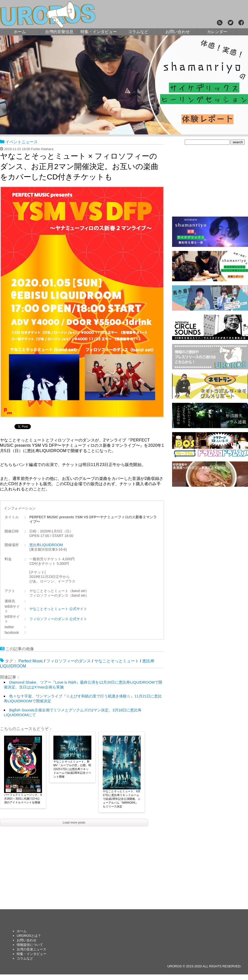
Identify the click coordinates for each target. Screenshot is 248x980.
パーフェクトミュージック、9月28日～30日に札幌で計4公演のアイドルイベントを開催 (23, 799)
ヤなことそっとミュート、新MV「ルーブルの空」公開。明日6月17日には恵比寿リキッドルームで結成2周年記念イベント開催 (72, 769)
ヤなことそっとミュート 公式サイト (58, 609)
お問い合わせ (178, 32)
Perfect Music (31, 661)
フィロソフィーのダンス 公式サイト (58, 619)
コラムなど (138, 32)
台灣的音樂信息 (59, 32)
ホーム (20, 32)
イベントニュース (22, 142)
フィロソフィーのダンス (69, 661)
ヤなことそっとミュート (117, 661)
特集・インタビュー (99, 32)
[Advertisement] (210, 527)
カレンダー (217, 32)
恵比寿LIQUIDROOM (46, 545)
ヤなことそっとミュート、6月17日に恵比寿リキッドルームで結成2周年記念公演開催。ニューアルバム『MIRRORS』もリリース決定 (122, 799)
